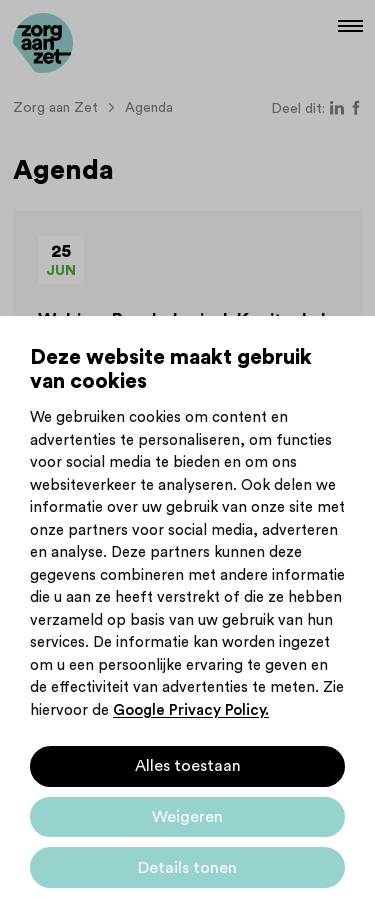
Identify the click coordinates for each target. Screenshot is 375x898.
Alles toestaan (188, 766)
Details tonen (187, 868)
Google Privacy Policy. (191, 710)
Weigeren (187, 817)
